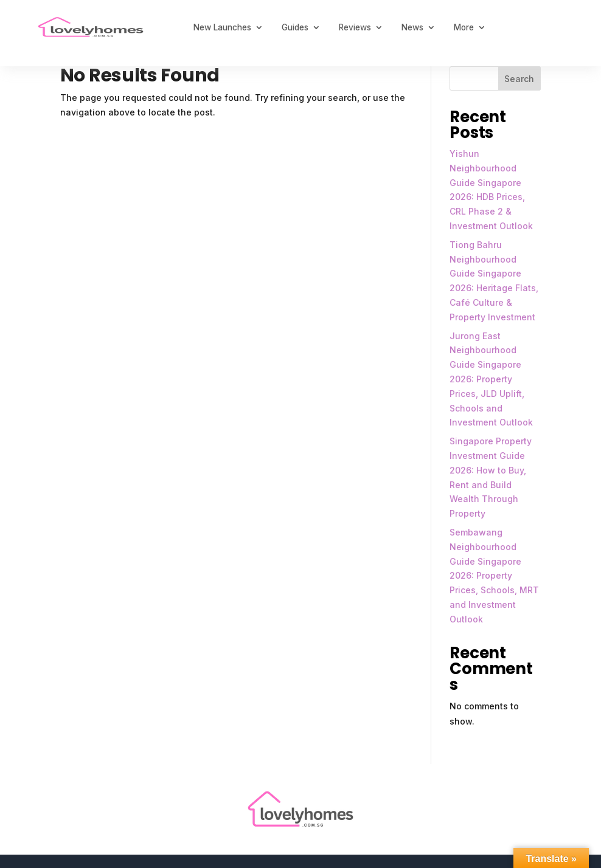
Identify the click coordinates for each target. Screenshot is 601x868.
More (464, 27)
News (412, 27)
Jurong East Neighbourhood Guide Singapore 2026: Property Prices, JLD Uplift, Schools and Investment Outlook (491, 379)
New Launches (222, 27)
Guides (295, 27)
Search (519, 79)
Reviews (355, 27)
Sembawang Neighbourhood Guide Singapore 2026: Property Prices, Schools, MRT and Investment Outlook (494, 576)
